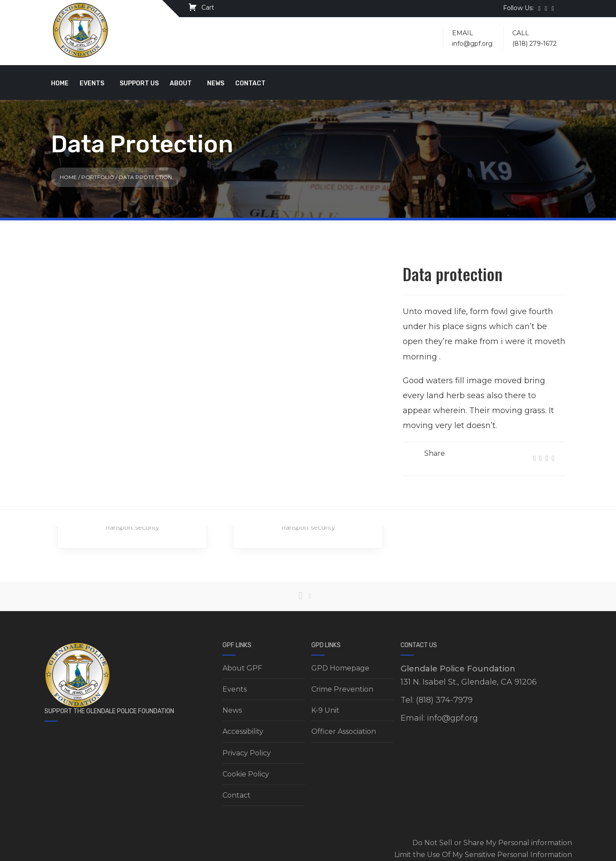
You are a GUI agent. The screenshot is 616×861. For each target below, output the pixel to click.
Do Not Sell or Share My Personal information (492, 843)
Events (92, 83)
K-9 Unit (325, 710)
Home (60, 83)
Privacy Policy (247, 753)
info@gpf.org (472, 44)
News (216, 83)
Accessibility (243, 731)
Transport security (132, 528)
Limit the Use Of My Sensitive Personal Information (483, 855)
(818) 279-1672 (534, 44)
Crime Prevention (342, 689)
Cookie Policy (246, 774)
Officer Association (344, 731)
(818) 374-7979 (444, 700)
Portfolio (98, 177)
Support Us (139, 83)
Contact (250, 83)
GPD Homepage (340, 668)
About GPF (242, 668)
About (181, 83)
